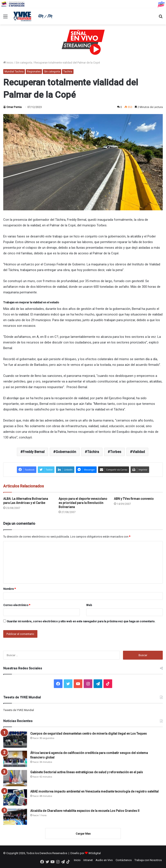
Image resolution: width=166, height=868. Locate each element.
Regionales (34, 72)
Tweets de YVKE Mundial (19, 710)
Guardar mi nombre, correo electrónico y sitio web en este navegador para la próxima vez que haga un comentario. (81, 621)
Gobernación (66, 452)
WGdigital (95, 853)
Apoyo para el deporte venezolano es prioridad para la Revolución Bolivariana (83, 503)
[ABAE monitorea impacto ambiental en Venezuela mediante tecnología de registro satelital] (15, 797)
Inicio (8, 63)
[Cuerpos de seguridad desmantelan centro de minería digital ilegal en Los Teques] (15, 740)
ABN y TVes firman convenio (134, 499)
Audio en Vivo (104, 860)
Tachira (68, 72)
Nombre (10, 589)
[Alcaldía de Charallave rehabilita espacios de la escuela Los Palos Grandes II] (15, 817)
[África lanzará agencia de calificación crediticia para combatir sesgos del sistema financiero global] (15, 759)
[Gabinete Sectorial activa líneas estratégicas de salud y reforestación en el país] (15, 778)
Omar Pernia (14, 107)
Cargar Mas (83, 834)
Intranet (88, 860)
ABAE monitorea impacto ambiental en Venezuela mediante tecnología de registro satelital (94, 791)
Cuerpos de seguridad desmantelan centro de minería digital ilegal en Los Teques (89, 734)
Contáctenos (124, 860)
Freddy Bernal (34, 452)
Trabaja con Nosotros (148, 860)
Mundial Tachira (14, 72)
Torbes (116, 452)
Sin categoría (24, 63)
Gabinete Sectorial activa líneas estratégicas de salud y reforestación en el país (87, 772)
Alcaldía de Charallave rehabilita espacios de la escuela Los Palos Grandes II (85, 811)
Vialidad (139, 452)
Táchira (93, 452)
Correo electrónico (17, 605)
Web (89, 605)
